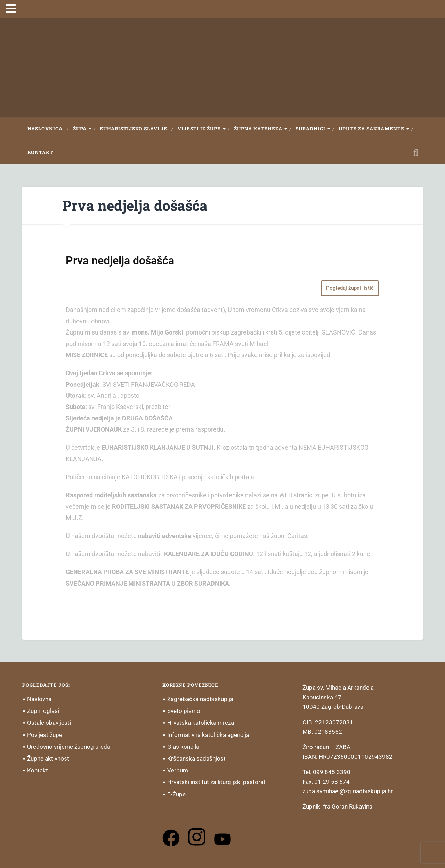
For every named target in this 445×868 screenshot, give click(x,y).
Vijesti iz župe (199, 129)
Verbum (178, 770)
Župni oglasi (43, 711)
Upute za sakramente (371, 129)
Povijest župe (45, 735)
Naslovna (39, 699)
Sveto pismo (184, 711)
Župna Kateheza (258, 129)
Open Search (416, 153)
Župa (80, 129)
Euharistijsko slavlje (133, 129)
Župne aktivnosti (49, 758)
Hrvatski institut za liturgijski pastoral (216, 782)
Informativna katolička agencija (208, 735)
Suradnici (310, 129)
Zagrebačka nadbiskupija (200, 699)
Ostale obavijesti (49, 723)
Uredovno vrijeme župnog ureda (69, 747)
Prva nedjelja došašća (135, 205)
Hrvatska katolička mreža (201, 723)
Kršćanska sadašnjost (196, 758)
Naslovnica (45, 129)
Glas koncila (183, 747)
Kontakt (40, 152)
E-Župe (176, 794)
